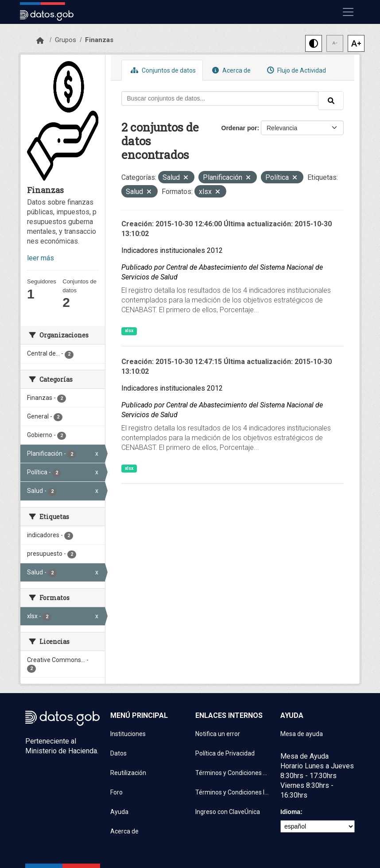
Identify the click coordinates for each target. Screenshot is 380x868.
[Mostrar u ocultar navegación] (348, 12)
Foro (116, 792)
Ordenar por (239, 128)
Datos (118, 753)
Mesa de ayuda (302, 734)
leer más (41, 258)
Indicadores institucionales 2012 (172, 250)
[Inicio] (40, 41)
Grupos (66, 40)
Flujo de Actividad (295, 70)
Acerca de (230, 70)
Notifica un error (218, 734)
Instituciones (128, 734)
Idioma (290, 812)
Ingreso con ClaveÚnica (228, 812)
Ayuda (119, 812)
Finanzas (99, 40)
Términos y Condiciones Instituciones (233, 792)
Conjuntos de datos (162, 70)
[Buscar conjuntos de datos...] (220, 99)
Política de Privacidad (225, 753)
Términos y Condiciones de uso (233, 773)
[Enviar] (331, 101)
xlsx (129, 331)
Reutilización (128, 773)
